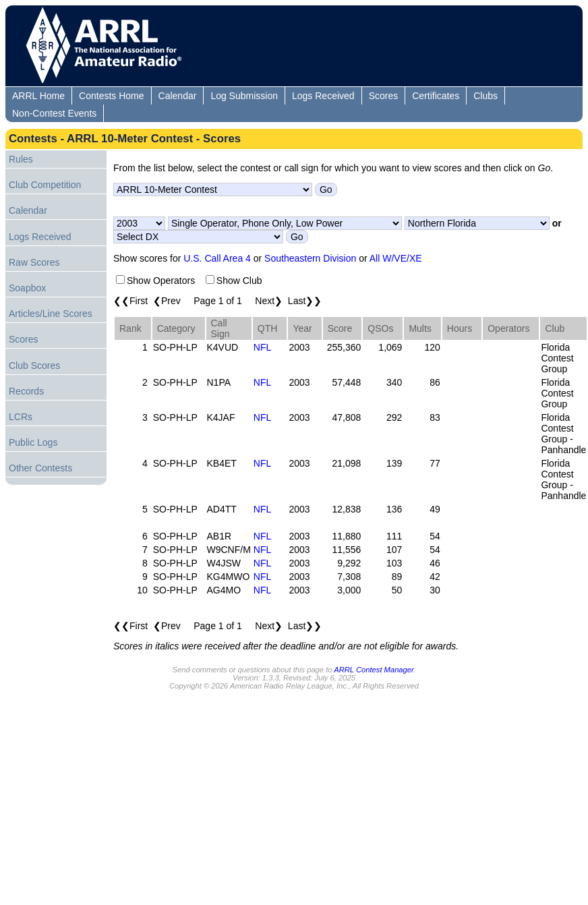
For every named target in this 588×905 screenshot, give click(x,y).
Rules (21, 159)
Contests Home (111, 96)
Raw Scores (34, 262)
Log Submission (244, 96)
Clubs (486, 96)
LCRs (21, 417)
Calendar (178, 96)
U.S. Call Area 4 (217, 258)
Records (26, 391)
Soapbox (27, 288)
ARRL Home (38, 96)
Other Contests (40, 468)
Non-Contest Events (54, 113)
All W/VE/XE (396, 258)
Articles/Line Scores (51, 314)
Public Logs (33, 442)
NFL (262, 347)
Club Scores (34, 366)
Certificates (436, 96)
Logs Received (323, 96)
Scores (384, 96)
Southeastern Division (310, 258)
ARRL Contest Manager (374, 670)
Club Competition (45, 185)
